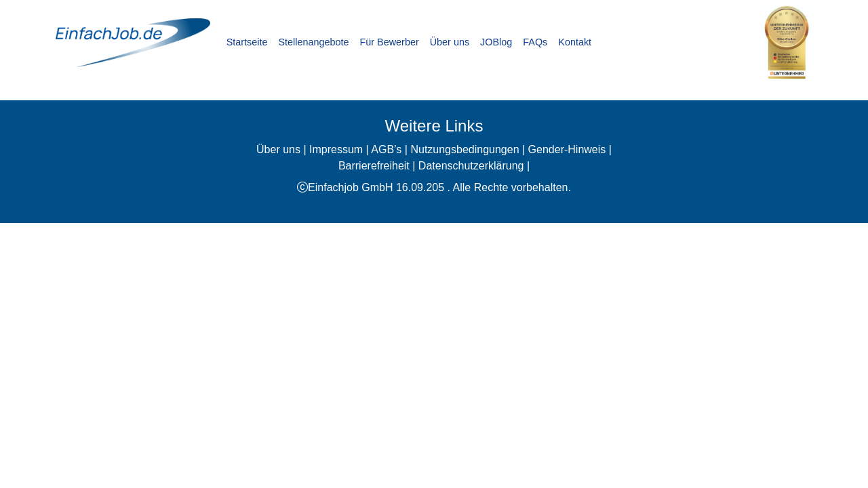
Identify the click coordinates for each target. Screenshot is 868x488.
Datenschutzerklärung (471, 166)
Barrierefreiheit (374, 166)
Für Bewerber (390, 42)
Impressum (336, 149)
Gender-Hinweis (567, 149)
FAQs (535, 42)
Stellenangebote (313, 42)
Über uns (450, 42)
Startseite (247, 42)
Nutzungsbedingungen (465, 149)
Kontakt (575, 42)
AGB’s (386, 149)
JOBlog (496, 42)
